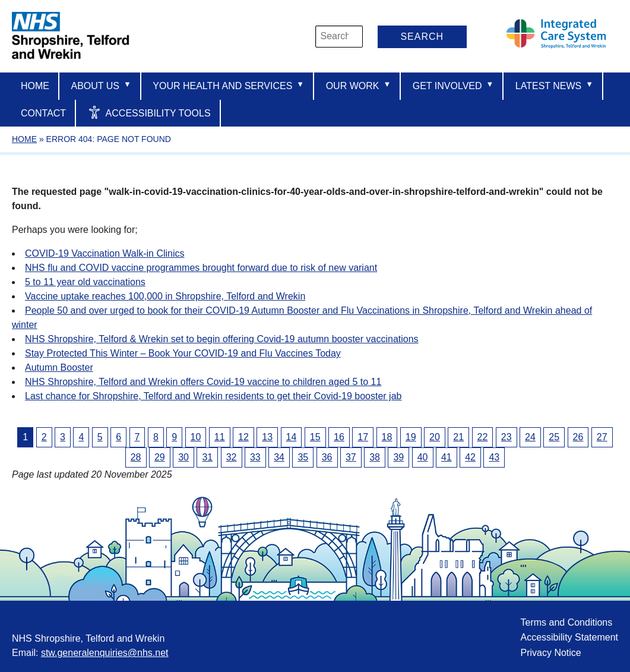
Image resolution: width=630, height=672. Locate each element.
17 (363, 437)
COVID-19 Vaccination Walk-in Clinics (105, 253)
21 (458, 437)
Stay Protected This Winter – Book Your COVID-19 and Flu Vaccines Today (183, 353)
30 (183, 457)
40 (423, 457)
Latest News (554, 85)
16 (339, 437)
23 (506, 437)
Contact (43, 113)
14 (292, 437)
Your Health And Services (228, 85)
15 (315, 437)
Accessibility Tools (149, 112)
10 (196, 437)
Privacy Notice (550, 653)
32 (232, 457)
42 (470, 457)
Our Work (359, 85)
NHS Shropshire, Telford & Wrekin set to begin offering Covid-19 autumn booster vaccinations (222, 339)
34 (279, 457)
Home (35, 86)
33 (255, 457)
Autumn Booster (59, 367)
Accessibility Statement (569, 637)
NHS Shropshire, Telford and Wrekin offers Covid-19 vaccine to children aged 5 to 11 (203, 382)
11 (220, 437)
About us (101, 85)
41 (447, 457)
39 (398, 457)
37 (351, 457)
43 (494, 457)
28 (136, 457)
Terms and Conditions (566, 622)
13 (267, 437)
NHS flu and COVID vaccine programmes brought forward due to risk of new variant (201, 268)
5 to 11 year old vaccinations (85, 282)
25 (554, 437)
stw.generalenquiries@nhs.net (105, 653)
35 (303, 457)
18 (387, 437)
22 (483, 437)
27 (602, 437)
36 (327, 457)
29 (160, 457)
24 (530, 437)
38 (375, 457)
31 (207, 457)
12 (243, 437)
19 (411, 437)
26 (578, 437)
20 (435, 437)
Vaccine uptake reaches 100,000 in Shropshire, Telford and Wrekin (165, 296)
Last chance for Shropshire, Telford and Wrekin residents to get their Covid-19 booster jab (213, 396)
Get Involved (453, 85)
